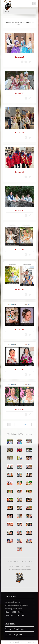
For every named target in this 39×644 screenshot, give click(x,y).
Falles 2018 (20, 290)
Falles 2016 (20, 369)
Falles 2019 (20, 250)
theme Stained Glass (29, 642)
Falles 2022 (20, 133)
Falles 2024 (20, 57)
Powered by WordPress (14, 642)
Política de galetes (14, 634)
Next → (27, 425)
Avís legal (10, 624)
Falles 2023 (20, 93)
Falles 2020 (20, 210)
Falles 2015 (20, 409)
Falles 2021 (20, 172)
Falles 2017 (20, 330)
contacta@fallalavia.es (13, 609)
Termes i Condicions (15, 629)
